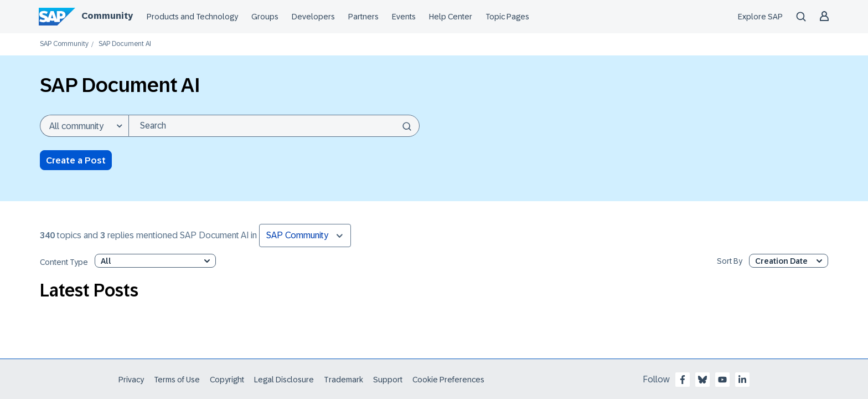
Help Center (451, 17)
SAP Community (64, 44)
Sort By (730, 261)
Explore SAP (760, 17)
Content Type (64, 262)
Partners (363, 17)
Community (107, 16)
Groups (265, 17)
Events (404, 17)
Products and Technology (192, 17)
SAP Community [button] (297, 235)
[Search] (274, 126)
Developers (313, 17)
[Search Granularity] (84, 126)
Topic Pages (507, 17)
